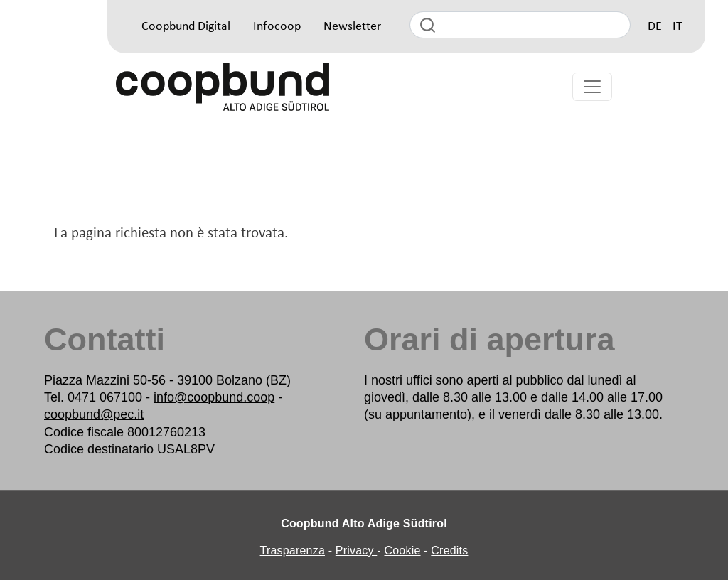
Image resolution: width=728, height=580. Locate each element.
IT (678, 27)
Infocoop (277, 27)
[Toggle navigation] (592, 87)
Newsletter (352, 27)
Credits (449, 551)
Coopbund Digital (186, 27)
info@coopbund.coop (214, 397)
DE (655, 27)
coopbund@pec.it (94, 414)
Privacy (357, 551)
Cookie (403, 551)
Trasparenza (293, 551)
